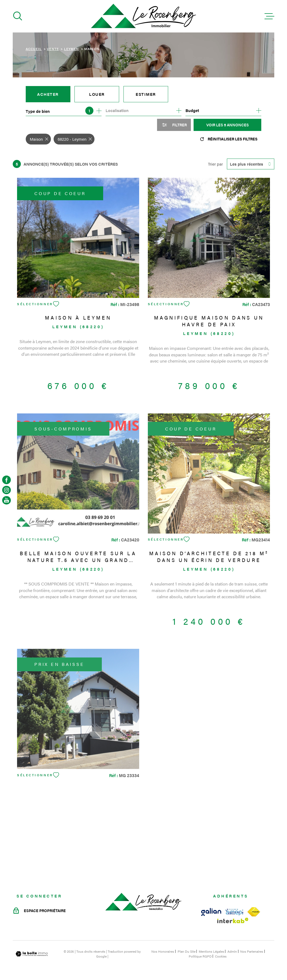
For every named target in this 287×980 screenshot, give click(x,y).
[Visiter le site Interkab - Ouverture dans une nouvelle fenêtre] (233, 920)
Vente (53, 49)
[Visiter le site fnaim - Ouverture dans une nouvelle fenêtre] (254, 912)
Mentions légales (211, 951)
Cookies (221, 956)
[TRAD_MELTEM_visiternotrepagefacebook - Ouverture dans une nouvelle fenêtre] (6, 480)
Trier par (215, 164)
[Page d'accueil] (143, 16)
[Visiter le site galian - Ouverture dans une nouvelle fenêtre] (211, 912)
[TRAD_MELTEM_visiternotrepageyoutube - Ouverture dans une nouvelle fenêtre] (6, 500)
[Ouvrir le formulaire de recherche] (174, 125)
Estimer (146, 94)
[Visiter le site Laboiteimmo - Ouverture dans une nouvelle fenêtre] (32, 954)
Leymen (71, 49)
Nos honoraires (163, 951)
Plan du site (187, 951)
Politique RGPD (200, 956)
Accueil (34, 49)
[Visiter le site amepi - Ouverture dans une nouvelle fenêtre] (234, 912)
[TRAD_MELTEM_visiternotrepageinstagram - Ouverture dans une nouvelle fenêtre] (6, 490)
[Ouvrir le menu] (269, 16)
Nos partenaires (252, 951)
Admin (232, 951)
